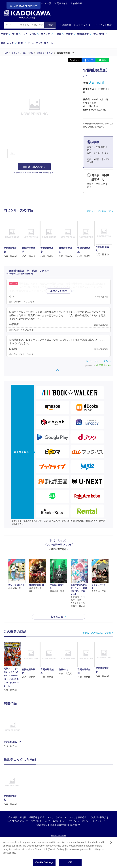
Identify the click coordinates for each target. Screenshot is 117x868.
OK (70, 863)
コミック (47, 34)
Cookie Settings (44, 863)
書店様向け (83, 811)
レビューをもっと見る (97, 361)
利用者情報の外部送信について (65, 819)
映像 (22, 43)
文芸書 (6, 34)
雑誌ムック (9, 43)
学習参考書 (84, 34)
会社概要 (13, 811)
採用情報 (33, 811)
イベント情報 (103, 25)
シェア (90, 60)
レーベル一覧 (45, 3)
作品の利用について (41, 815)
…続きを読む (68, 291)
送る (104, 60)
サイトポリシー (100, 815)
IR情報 (23, 811)
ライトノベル (31, 34)
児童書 (71, 34)
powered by (98, 365)
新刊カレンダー (83, 25)
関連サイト (62, 3)
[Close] (111, 843)
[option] (13, 724)
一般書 (59, 34)
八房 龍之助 (97, 83)
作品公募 (77, 3)
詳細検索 (65, 25)
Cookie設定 (42, 819)
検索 (50, 25)
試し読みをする (34, 167)
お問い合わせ (59, 815)
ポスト (76, 60)
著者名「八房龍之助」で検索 (97, 626)
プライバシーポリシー (79, 815)
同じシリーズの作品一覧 (99, 211)
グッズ (39, 43)
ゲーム (31, 43)
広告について (47, 811)
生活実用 (100, 34)
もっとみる (57, 610)
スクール (48, 43)
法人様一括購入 (99, 811)
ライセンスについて (65, 811)
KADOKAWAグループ (18, 815)
